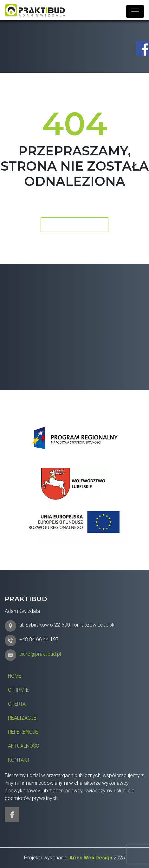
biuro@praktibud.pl (40, 654)
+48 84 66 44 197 (39, 639)
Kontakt (19, 760)
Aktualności (24, 746)
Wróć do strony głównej (74, 224)
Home (15, 676)
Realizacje (22, 718)
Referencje (23, 732)
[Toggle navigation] (135, 11)
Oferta (17, 704)
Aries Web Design (91, 858)
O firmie (18, 690)
